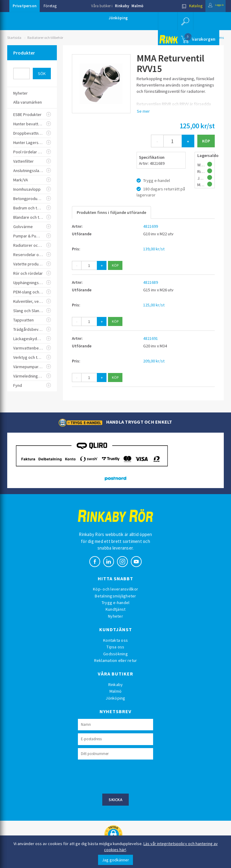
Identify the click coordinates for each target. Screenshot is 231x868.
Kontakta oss (115, 640)
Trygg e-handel (116, 603)
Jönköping (118, 18)
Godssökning (115, 654)
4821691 (151, 338)
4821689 (151, 282)
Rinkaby (122, 6)
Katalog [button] (183, 6)
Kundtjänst (116, 609)
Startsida (14, 38)
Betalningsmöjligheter (115, 596)
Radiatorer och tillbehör (45, 38)
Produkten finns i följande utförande (111, 212)
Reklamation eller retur (116, 660)
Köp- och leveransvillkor (115, 589)
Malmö (137, 6)
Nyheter (115, 616)
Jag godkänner (115, 860)
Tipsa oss (115, 647)
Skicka (115, 800)
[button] (185, 21)
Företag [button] (50, 6)
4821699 (151, 226)
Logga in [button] (211, 6)
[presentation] (124, 776)
